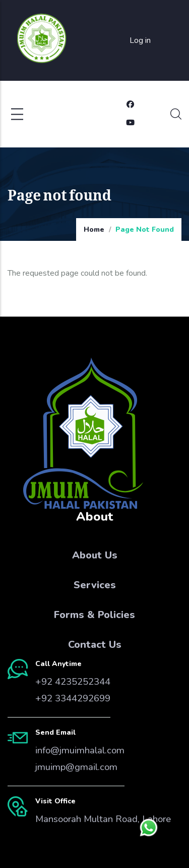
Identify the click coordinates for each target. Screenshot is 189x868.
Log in (140, 40)
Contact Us (95, 645)
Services (95, 585)
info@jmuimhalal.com (80, 750)
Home (94, 229)
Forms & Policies (94, 615)
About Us (95, 555)
